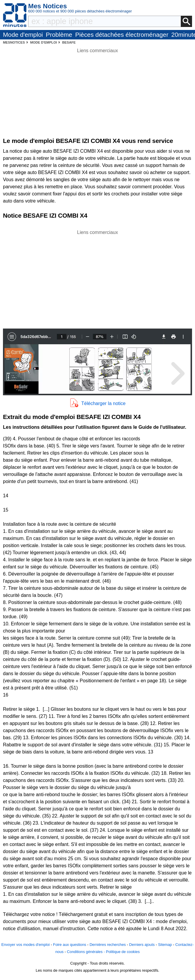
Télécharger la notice (103, 403)
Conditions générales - (87, 952)
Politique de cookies (123, 952)
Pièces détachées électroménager (122, 35)
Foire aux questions (70, 945)
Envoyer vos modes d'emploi (25, 945)
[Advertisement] (97, 278)
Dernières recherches (108, 945)
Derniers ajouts (142, 945)
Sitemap (165, 945)
